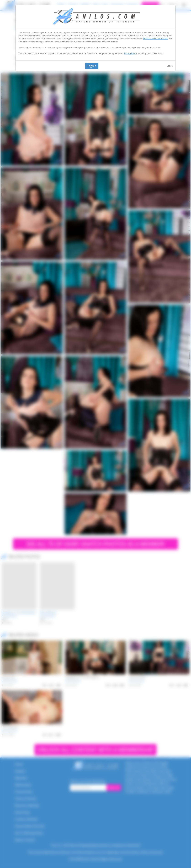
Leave (170, 66)
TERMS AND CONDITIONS (155, 39)
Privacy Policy (130, 53)
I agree (92, 66)
